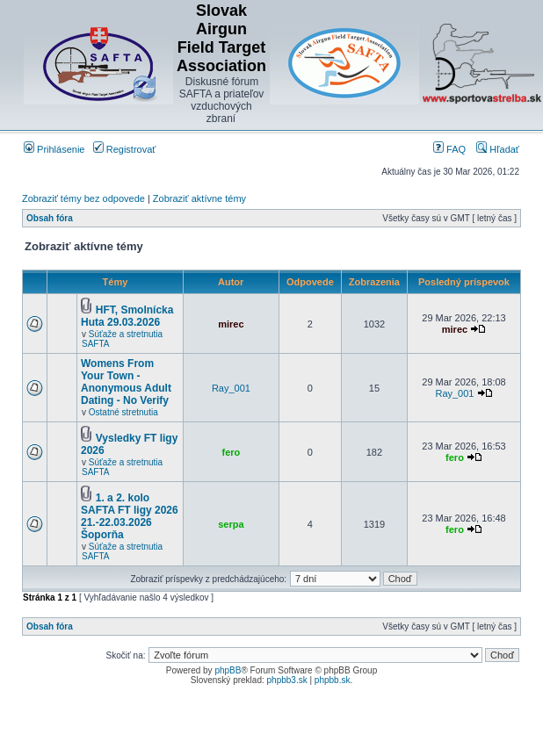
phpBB (228, 670)
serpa (231, 524)
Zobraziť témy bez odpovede (83, 198)
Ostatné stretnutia (123, 412)
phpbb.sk (333, 680)
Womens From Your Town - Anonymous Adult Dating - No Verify (126, 382)
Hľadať (498, 149)
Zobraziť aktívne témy (199, 198)
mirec (231, 324)
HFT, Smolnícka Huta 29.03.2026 (127, 316)
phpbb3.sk (287, 680)
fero (232, 452)
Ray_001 (231, 388)
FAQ (449, 149)
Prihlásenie (54, 149)
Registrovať (125, 149)
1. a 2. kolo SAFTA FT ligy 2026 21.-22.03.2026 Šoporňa (130, 516)
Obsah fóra (50, 218)
